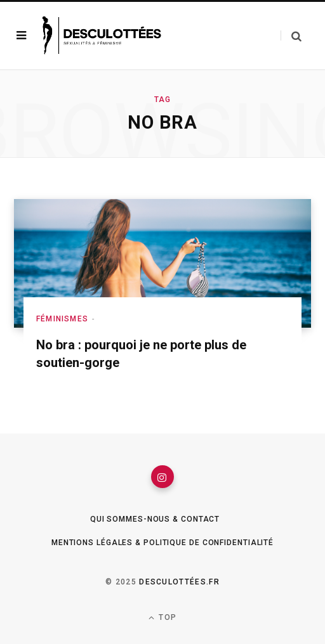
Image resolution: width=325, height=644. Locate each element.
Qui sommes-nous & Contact (155, 519)
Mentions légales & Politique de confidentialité (162, 543)
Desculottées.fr (179, 582)
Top (162, 618)
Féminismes (62, 319)
